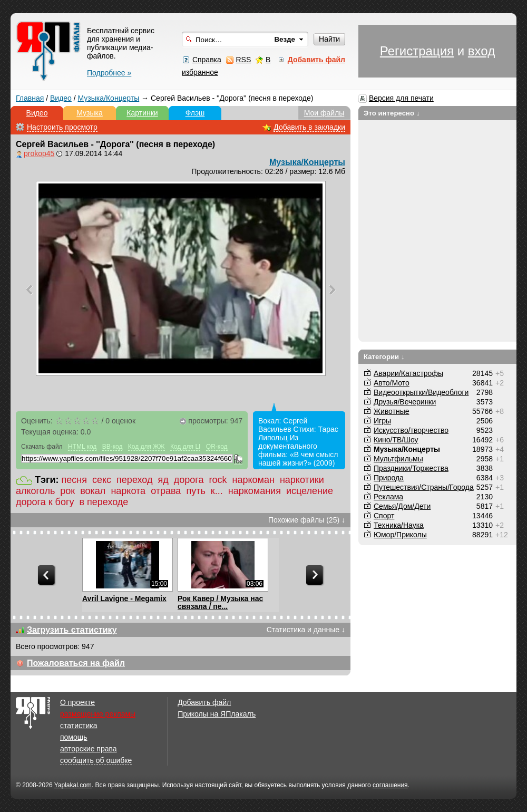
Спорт (384, 516)
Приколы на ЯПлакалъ (217, 714)
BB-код (113, 447)
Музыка (90, 113)
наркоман (253, 480)
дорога (189, 480)
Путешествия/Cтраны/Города (424, 487)
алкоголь (35, 491)
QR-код (217, 447)
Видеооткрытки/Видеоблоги (421, 392)
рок (67, 491)
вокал (93, 491)
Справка (207, 60)
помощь (74, 737)
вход (481, 51)
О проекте (77, 702)
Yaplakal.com (73, 785)
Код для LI (186, 447)
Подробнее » (109, 73)
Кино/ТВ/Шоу (396, 440)
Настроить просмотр (62, 127)
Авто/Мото (392, 383)
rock (218, 480)
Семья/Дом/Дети (402, 506)
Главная (30, 98)
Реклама (388, 497)
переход (134, 480)
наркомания (255, 491)
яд (163, 480)
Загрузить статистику (72, 630)
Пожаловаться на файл (76, 663)
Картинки (142, 113)
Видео (61, 98)
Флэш (195, 113)
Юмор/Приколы (400, 535)
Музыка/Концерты (109, 98)
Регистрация (417, 51)
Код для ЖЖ (147, 447)
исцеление (310, 491)
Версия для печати (401, 98)
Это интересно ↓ (392, 113)
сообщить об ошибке (96, 760)
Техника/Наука (399, 525)
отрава (166, 491)
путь (196, 491)
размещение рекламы (98, 714)
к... (217, 491)
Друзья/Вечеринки (405, 402)
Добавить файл (204, 702)
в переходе (104, 502)
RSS (243, 60)
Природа (389, 478)
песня (74, 480)
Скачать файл (42, 447)
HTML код (82, 447)
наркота (128, 491)
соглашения (390, 785)
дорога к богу (45, 502)
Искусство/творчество (411, 430)
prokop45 (39, 153)
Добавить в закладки (309, 127)
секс (102, 480)
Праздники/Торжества (411, 468)
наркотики (302, 480)
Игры (382, 421)
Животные (392, 411)
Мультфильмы (398, 459)
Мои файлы (324, 113)
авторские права (89, 749)
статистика (79, 726)
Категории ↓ (384, 357)
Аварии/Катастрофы (408, 373)
